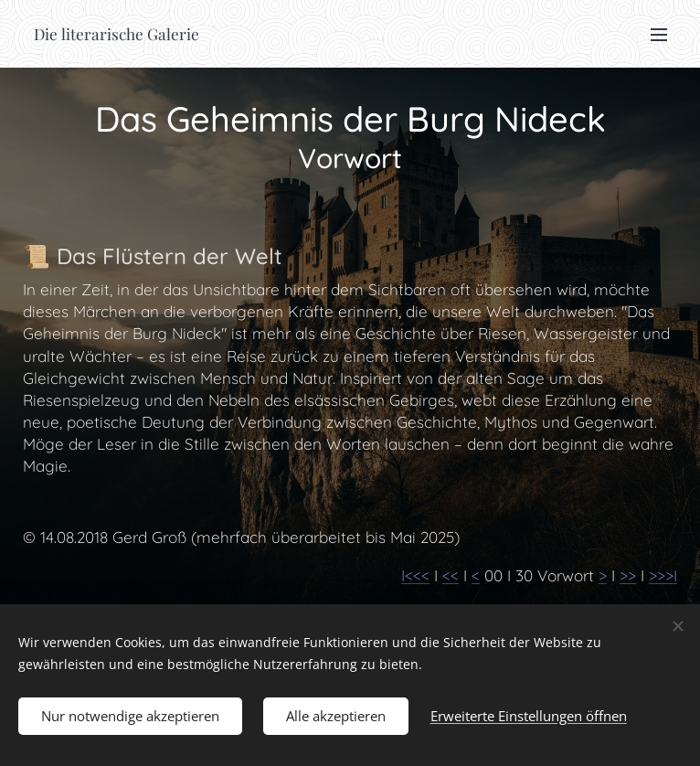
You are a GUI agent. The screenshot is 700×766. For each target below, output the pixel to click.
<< (451, 575)
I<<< (415, 575)
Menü (659, 35)
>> (628, 575)
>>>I (663, 575)
